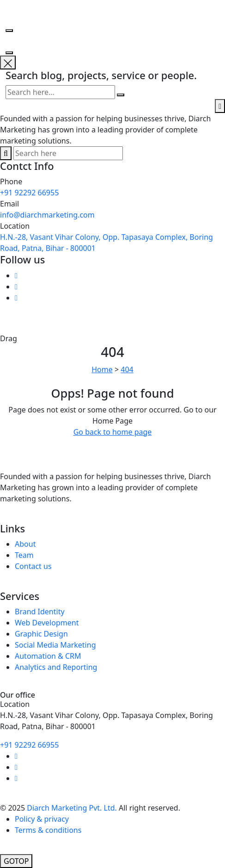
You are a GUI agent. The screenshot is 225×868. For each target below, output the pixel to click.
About (25, 544)
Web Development (47, 623)
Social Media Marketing (55, 645)
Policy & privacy (42, 819)
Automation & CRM (48, 656)
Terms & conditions (48, 830)
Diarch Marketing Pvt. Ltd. (72, 808)
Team (24, 555)
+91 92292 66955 (29, 193)
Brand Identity (40, 612)
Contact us (33, 566)
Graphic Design (41, 634)
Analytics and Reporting (56, 667)
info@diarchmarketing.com (47, 215)
